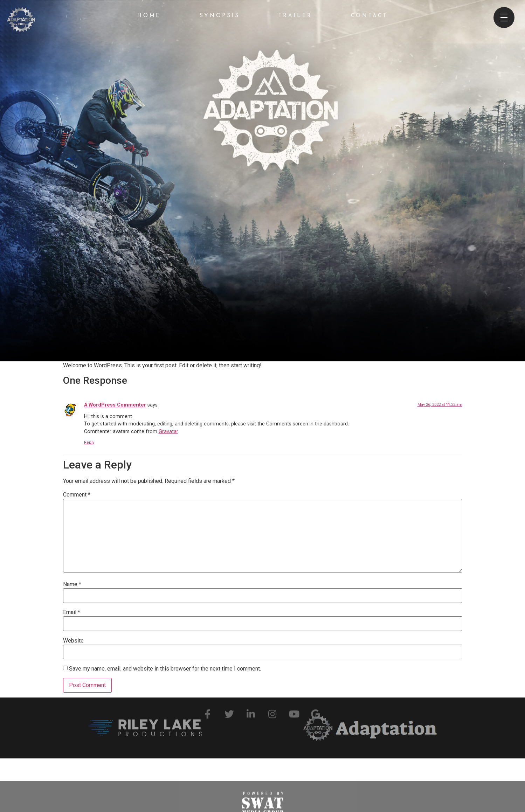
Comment (77, 495)
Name (72, 584)
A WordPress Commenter (115, 405)
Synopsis (220, 16)
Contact (369, 16)
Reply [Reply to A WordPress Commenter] (89, 442)
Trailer (295, 16)
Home (149, 16)
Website (73, 641)
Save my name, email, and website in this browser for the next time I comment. (165, 669)
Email (72, 612)
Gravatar (168, 432)
